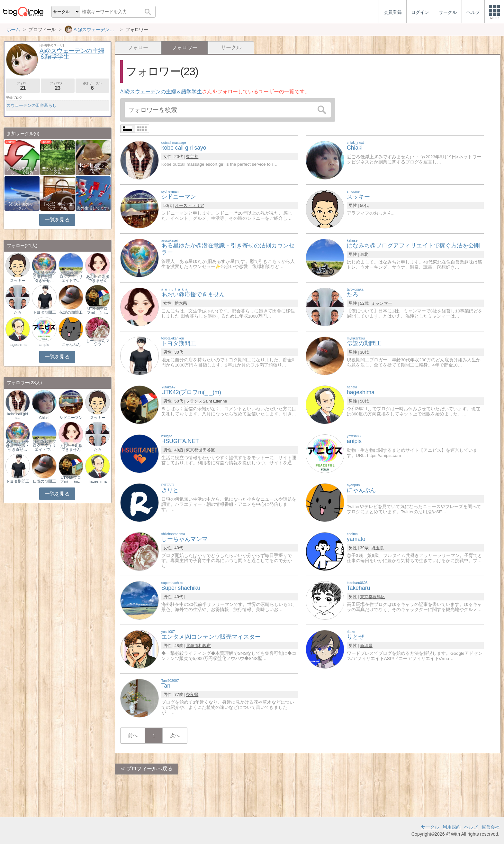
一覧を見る (57, 220)
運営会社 (491, 827)
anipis (44, 345)
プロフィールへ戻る (149, 769)
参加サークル (92, 86)
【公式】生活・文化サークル (58, 206)
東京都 (192, 157)
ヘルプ (471, 827)
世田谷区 (207, 450)
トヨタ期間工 (44, 312)
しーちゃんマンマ (98, 343)
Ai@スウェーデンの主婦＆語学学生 (161, 92)
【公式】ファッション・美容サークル (93, 169)
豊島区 (379, 597)
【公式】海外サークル (22, 206)
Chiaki (44, 418)
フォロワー (58, 86)
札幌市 (205, 646)
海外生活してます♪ (93, 208)
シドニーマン (71, 418)
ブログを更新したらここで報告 (22, 171)
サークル (231, 47)
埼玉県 (378, 548)
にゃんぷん (71, 345)
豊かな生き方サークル (58, 171)
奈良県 (192, 695)
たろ (18, 312)
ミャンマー (382, 303)
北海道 (192, 646)
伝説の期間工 (71, 312)
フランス (194, 401)
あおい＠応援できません (98, 279)
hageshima (18, 345)
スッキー (18, 281)
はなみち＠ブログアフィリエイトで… (71, 277)
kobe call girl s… (18, 416)
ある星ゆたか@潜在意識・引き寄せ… (44, 277)
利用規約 (452, 827)
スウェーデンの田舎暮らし (32, 105)
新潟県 (366, 646)
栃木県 (181, 303)
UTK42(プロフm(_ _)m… (97, 311)
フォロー (138, 47)
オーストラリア (189, 205)
